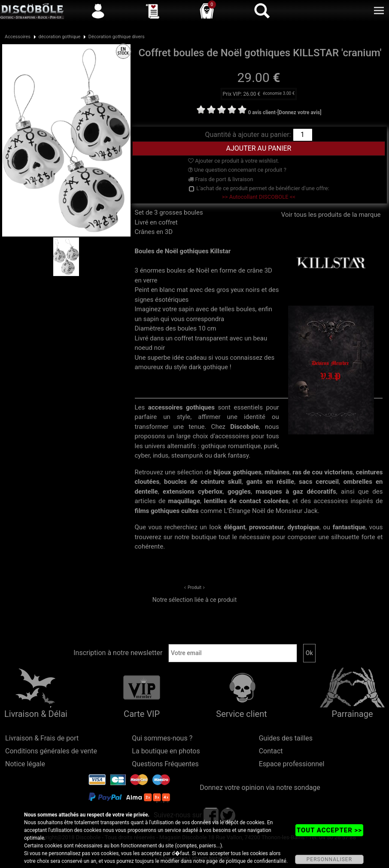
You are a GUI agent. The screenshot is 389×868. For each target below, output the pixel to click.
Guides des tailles (286, 738)
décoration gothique (59, 37)
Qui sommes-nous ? (162, 738)
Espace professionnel (292, 764)
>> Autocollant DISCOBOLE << (259, 197)
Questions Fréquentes (165, 764)
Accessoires (18, 37)
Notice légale (25, 764)
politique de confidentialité (256, 861)
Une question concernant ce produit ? (237, 170)
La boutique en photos (166, 751)
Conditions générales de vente (51, 751)
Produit (194, 587)
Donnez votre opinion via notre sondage (260, 788)
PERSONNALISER (329, 859)
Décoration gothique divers (117, 37)
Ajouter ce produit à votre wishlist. (234, 161)
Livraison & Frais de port (42, 738)
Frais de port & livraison (221, 179)
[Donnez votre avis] (299, 112)
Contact (271, 751)
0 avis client (261, 112)
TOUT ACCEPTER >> (329, 830)
